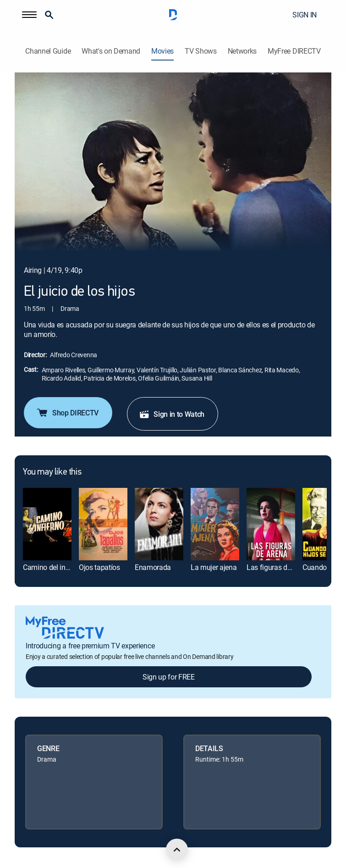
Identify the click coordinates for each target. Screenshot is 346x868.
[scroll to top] (177, 850)
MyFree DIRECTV (294, 51)
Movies (162, 51)
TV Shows (200, 51)
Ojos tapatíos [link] (99, 567)
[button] (29, 15)
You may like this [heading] (52, 472)
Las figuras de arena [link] (278, 567)
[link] (47, 524)
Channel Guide (48, 51)
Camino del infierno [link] (53, 567)
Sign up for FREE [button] (169, 677)
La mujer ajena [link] (214, 567)
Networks (242, 51)
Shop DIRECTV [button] (67, 413)
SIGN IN (305, 15)
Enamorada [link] (153, 567)
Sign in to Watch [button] (172, 414)
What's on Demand (111, 51)
